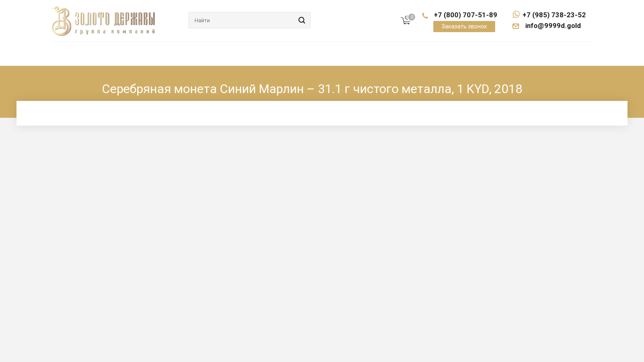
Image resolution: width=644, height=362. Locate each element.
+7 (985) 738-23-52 (549, 15)
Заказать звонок (464, 26)
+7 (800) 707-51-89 (465, 15)
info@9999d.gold (552, 26)
